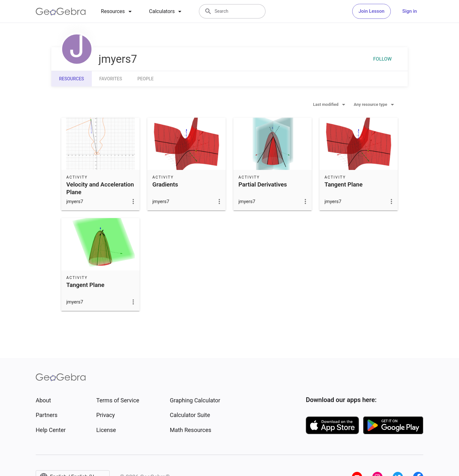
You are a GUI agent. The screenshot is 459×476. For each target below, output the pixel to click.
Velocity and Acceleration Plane (100, 188)
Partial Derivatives (263, 185)
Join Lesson (372, 11)
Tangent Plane (344, 185)
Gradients (165, 185)
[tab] (117, 11)
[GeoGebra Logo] (61, 11)
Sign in (410, 11)
